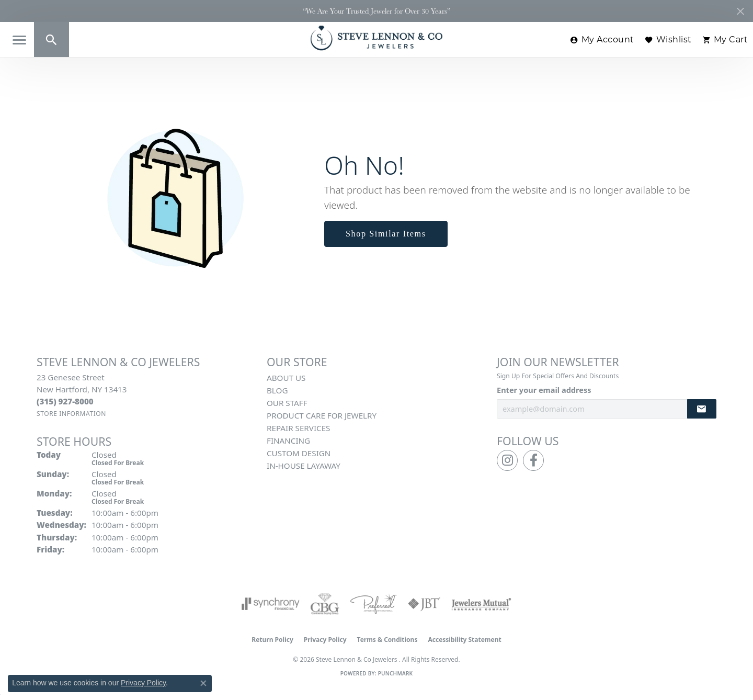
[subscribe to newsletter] (702, 409)
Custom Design (299, 453)
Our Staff (287, 403)
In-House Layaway (304, 466)
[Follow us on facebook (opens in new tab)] (533, 460)
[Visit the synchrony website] (271, 604)
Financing (288, 441)
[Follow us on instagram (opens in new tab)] (507, 460)
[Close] (740, 11)
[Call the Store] (65, 401)
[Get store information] (71, 414)
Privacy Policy (325, 640)
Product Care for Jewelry (322, 415)
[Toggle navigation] (19, 40)
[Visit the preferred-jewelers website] (373, 604)
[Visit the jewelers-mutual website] (481, 604)
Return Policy (272, 640)
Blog (277, 390)
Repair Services (298, 428)
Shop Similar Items (386, 234)
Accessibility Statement (464, 640)
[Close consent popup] (203, 683)
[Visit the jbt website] (424, 604)
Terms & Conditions (387, 640)
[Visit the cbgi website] (325, 604)
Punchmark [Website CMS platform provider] (396, 673)
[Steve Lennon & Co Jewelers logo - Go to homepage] (376, 38)
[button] (52, 39)
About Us (286, 378)
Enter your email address (544, 390)
